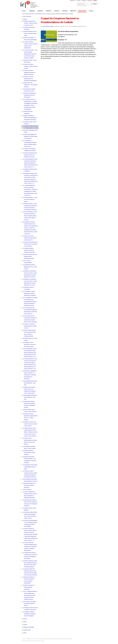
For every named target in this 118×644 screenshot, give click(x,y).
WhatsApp (90, 1)
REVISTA (57, 11)
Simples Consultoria (40, 641)
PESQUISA (32, 11)
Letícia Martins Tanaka (48, 26)
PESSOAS (40, 11)
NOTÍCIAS (65, 11)
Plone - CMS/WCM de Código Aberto (30, 639)
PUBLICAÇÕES (82, 11)
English (95, 1)
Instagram (84, 1)
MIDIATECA (73, 11)
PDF (66, 40)
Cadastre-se (73, 1)
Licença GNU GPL (69, 639)
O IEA (24, 11)
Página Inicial (31, 14)
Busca (73, 3)
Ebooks (44, 14)
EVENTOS (49, 11)
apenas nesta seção (83, 6)
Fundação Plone (51, 639)
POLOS (91, 11)
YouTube (79, 1)
